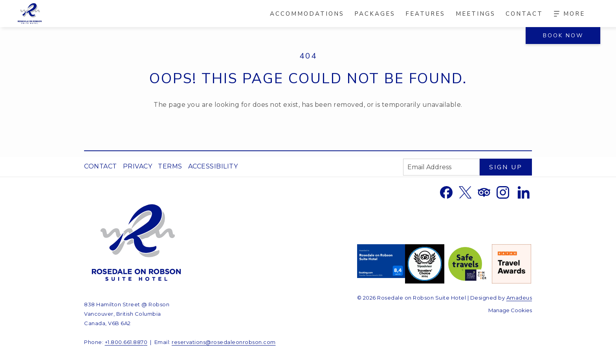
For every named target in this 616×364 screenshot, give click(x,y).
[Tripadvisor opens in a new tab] (484, 192)
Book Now (563, 36)
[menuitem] (307, 14)
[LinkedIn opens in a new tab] (524, 192)
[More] (569, 14)
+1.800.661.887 (124, 342)
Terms (170, 166)
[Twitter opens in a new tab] (465, 192)
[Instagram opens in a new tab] (503, 192)
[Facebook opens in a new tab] (446, 192)
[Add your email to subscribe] (441, 167)
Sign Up (506, 167)
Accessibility (213, 166)
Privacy (138, 166)
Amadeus (519, 298)
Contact (101, 166)
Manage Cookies (510, 310)
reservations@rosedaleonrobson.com (224, 342)
